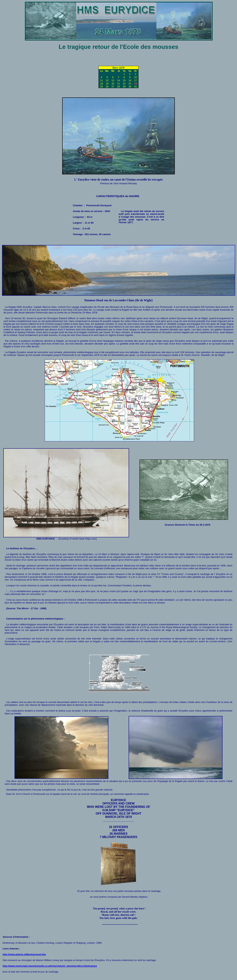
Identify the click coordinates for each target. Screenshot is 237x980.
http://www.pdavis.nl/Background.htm (24, 954)
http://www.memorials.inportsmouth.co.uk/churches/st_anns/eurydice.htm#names (50, 966)
